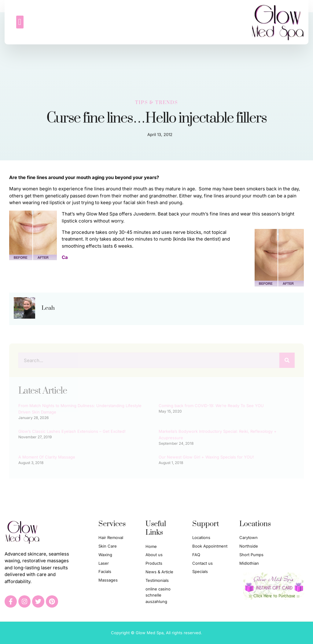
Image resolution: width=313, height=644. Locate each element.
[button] (20, 22)
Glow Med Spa (102, 214)
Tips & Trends (156, 101)
